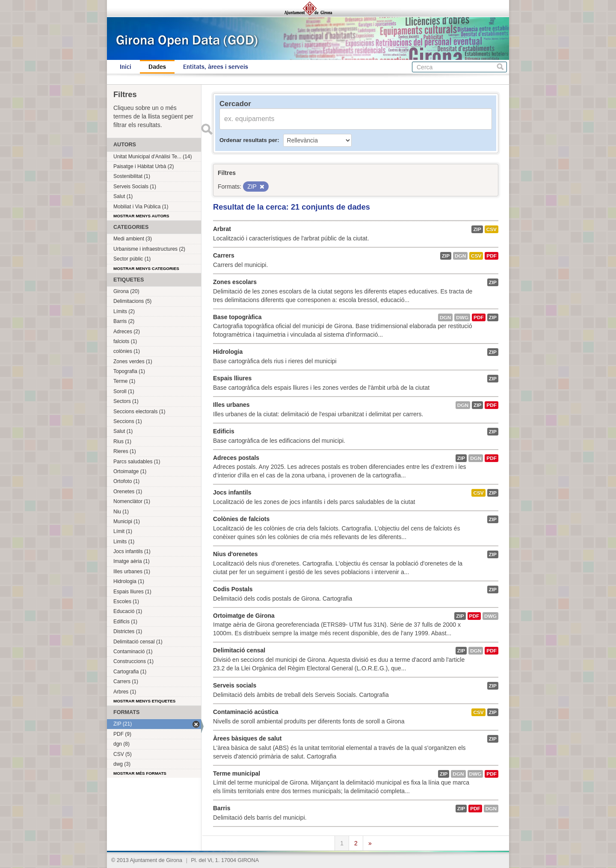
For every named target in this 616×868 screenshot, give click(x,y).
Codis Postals (233, 589)
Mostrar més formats (140, 773)
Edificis (224, 431)
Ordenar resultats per (248, 140)
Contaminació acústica (246, 712)
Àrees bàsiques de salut (247, 738)
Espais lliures (232, 378)
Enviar (207, 129)
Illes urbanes (231, 405)
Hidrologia (228, 352)
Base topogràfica (237, 317)
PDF (492, 256)
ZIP (477, 229)
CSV (492, 229)
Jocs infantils (232, 492)
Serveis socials (235, 685)
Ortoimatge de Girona (244, 616)
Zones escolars (235, 282)
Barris (222, 808)
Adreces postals (236, 458)
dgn (460, 256)
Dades (157, 67)
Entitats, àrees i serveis (216, 67)
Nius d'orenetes (235, 554)
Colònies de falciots (241, 519)
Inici (126, 67)
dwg (462, 317)
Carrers (224, 255)
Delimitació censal (239, 650)
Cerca (500, 67)
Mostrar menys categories (146, 268)
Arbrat (222, 229)
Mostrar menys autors (141, 216)
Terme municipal (237, 773)
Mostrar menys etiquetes (144, 701)
